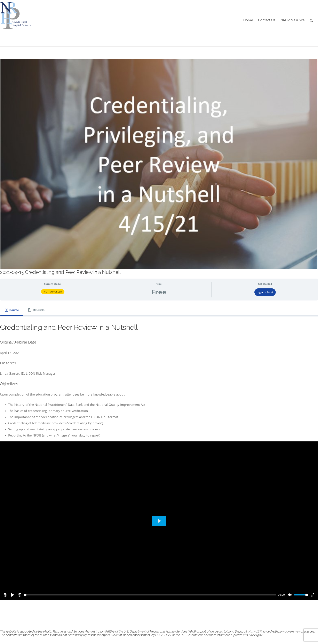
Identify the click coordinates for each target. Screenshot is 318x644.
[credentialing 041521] (159, 164)
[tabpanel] (159, 463)
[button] (311, 20)
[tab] (12, 310)
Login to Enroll (265, 292)
